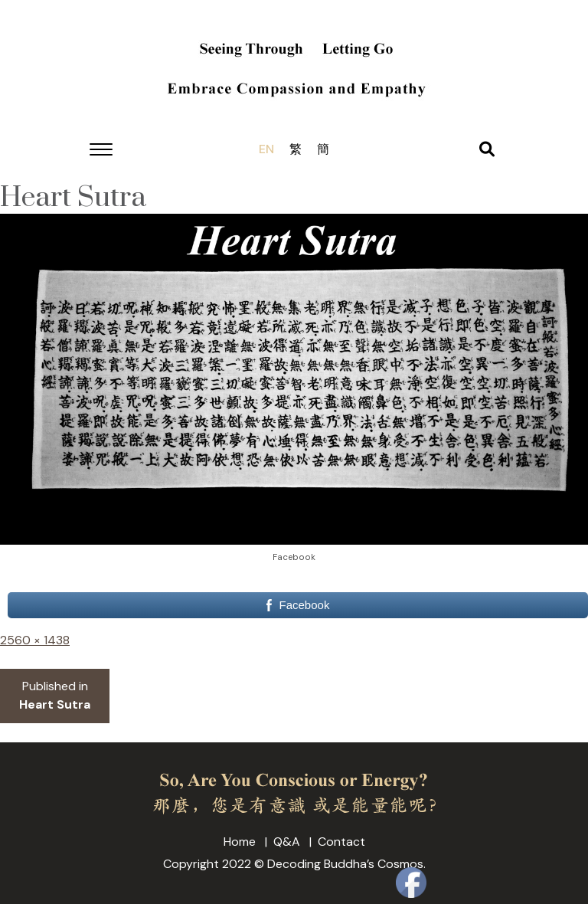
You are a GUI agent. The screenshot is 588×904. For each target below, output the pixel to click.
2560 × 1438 (35, 640)
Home (240, 842)
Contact (341, 842)
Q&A (287, 842)
